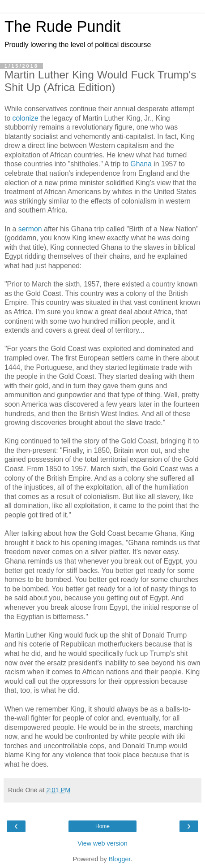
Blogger (120, 859)
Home (102, 826)
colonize (26, 118)
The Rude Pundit (62, 26)
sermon (30, 229)
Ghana (141, 164)
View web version (102, 843)
